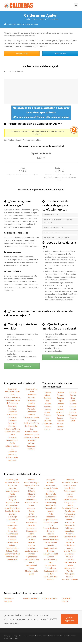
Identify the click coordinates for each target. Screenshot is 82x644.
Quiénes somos (53, 636)
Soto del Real (70, 488)
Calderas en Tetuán (31, 435)
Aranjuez (12, 500)
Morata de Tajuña (51, 488)
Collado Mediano (12, 548)
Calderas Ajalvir (12, 480)
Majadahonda (31, 557)
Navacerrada (51, 494)
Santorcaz (70, 480)
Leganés (31, 542)
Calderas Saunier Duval (73, 395)
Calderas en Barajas (12, 397)
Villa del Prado (70, 551)
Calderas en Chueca (12, 429)
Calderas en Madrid (31, 598)
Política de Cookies (11, 638)
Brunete (12, 514)
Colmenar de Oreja (12, 554)
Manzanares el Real (31, 560)
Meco (31, 562)
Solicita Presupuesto (22, 366)
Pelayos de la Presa (51, 520)
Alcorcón (12, 488)
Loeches (31, 545)
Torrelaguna (70, 511)
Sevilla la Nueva (70, 485)
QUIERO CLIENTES (69, 619)
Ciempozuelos (12, 542)
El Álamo (31, 488)
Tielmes (70, 497)
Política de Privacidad (68, 636)
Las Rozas (31, 540)
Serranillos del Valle (70, 482)
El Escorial (31, 494)
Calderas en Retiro (31, 423)
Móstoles (51, 491)
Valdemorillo (70, 525)
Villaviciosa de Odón (70, 579)
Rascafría (51, 534)
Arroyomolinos (12, 505)
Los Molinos (31, 548)
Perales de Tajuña (51, 522)
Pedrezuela (51, 517)
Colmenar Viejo (12, 557)
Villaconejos (70, 554)
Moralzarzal (51, 485)
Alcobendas (12, 485)
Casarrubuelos (12, 534)
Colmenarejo (12, 560)
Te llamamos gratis (60, 53)
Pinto (51, 525)
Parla (51, 514)
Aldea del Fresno (12, 491)
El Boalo (31, 491)
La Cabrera (31, 537)
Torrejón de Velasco (70, 508)
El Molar (31, 497)
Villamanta (70, 560)
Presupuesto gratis (22, 53)
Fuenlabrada (31, 500)
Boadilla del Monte (12, 511)
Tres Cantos (70, 522)
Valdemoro (70, 528)
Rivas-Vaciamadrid (51, 537)
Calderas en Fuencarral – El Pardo (12, 440)
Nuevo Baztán (51, 505)
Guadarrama (31, 522)
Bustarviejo (12, 517)
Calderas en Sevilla (50, 598)
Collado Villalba (12, 551)
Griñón (31, 514)
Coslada (31, 480)
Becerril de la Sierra (12, 508)
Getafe (31, 511)
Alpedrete (12, 497)
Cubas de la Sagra (31, 482)
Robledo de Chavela (51, 540)
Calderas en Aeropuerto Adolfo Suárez (12, 392)
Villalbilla (70, 557)
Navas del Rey (51, 502)
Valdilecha (70, 542)
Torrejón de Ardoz (70, 500)
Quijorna (51, 531)
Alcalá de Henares (12, 482)
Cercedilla (12, 537)
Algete (12, 494)
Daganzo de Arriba (31, 485)
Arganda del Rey (12, 502)
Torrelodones (70, 514)
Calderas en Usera (31, 437)
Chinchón (12, 540)
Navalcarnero (51, 500)
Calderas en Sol (31, 432)
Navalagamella (51, 497)
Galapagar (31, 508)
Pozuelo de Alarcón (51, 528)
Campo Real (12, 531)
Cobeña (12, 545)
